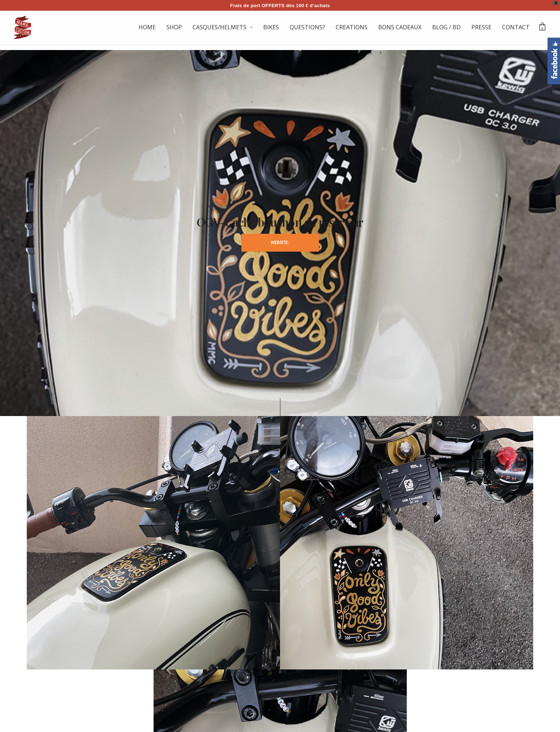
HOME (147, 27)
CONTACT (516, 27)
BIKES (271, 27)
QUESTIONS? (307, 27)
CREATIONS (352, 27)
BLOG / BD (446, 27)
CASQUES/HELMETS (219, 27)
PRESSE (481, 27)
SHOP (174, 27)
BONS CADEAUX (400, 27)
